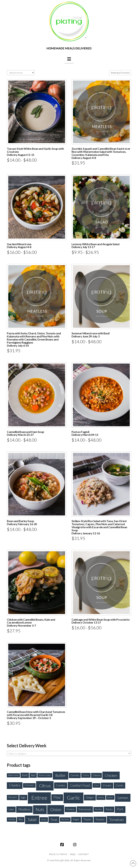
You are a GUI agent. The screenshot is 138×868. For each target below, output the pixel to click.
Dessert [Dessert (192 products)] (13, 797)
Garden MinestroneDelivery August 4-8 (19, 246)
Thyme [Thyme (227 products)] (87, 819)
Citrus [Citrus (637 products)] (45, 786)
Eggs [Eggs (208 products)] (23, 797)
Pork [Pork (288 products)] (120, 809)
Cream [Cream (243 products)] (107, 785)
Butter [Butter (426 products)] (61, 775)
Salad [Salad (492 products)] (32, 819)
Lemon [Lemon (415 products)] (123, 798)
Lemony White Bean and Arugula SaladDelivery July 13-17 (95, 246)
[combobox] (69, 753)
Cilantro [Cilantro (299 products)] (15, 785)
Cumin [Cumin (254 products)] (119, 785)
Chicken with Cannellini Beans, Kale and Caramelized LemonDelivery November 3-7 (31, 623)
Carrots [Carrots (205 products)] (75, 775)
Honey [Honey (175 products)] (101, 797)
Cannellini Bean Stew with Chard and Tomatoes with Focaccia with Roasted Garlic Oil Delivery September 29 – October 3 (36, 715)
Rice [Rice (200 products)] (21, 819)
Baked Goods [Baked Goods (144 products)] (13, 775)
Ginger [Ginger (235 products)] (90, 797)
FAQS (73, 854)
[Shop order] (21, 73)
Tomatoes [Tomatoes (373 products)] (117, 820)
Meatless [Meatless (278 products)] (24, 809)
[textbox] (69, 754)
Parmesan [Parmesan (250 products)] (85, 809)
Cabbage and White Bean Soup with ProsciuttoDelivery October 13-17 (101, 621)
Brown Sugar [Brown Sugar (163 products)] (45, 775)
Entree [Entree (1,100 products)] (39, 798)
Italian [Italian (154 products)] (110, 797)
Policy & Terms (58, 854)
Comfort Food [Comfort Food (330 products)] (80, 785)
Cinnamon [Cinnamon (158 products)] (29, 785)
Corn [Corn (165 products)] (96, 785)
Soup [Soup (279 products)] (54, 819)
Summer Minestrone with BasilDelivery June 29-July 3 (90, 335)
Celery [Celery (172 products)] (86, 775)
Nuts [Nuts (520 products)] (40, 810)
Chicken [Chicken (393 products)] (111, 775)
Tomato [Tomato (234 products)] (100, 819)
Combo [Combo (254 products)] (61, 785)
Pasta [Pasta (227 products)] (109, 809)
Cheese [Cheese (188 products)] (96, 775)
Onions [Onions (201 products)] (70, 809)
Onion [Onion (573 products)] (56, 809)
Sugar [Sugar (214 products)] (76, 819)
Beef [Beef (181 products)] (33, 775)
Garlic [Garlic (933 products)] (73, 798)
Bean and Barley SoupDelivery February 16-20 (22, 522)
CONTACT (84, 854)
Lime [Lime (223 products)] (11, 809)
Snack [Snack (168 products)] (44, 819)
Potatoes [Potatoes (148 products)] (12, 819)
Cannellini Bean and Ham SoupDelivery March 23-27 (25, 433)
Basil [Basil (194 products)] (25, 775)
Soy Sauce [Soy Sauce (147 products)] (65, 819)
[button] (69, 59)
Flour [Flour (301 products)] (57, 797)
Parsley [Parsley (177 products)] (98, 809)
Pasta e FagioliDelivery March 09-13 (85, 433)
